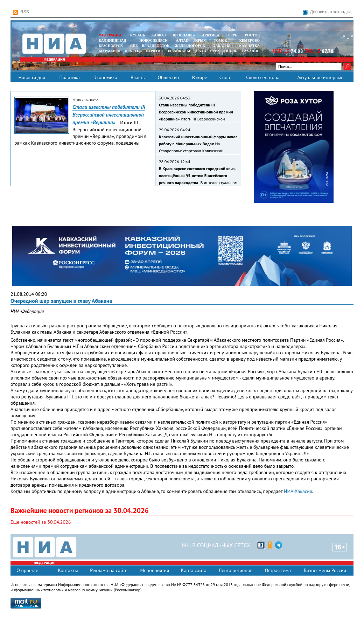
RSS (21, 12)
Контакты (68, 570)
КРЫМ (201, 40)
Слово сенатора (263, 77)
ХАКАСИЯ (221, 46)
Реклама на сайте (109, 570)
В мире (200, 77)
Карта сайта (194, 570)
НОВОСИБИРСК (153, 40)
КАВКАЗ (159, 35)
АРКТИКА (211, 35)
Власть (138, 77)
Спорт (226, 77)
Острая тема (278, 570)
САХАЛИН (251, 51)
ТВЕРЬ (232, 35)
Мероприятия (155, 570)
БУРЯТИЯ (154, 51)
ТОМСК (221, 40)
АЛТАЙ (182, 40)
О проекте (27, 570)
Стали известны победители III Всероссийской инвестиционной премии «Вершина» (109, 115)
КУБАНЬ (138, 35)
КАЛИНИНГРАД (112, 40)
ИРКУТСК (133, 51)
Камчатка (249, 46)
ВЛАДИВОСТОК (156, 46)
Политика (69, 77)
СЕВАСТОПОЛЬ (223, 51)
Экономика (105, 77)
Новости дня (31, 77)
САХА (201, 51)
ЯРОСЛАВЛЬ (184, 35)
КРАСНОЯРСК (111, 46)
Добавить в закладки (327, 12)
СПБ (134, 46)
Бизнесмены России (325, 570)
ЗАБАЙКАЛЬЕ (180, 51)
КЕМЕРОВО (250, 40)
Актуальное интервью (320, 77)
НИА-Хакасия (298, 491)
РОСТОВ (252, 35)
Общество (168, 77)
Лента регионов (236, 570)
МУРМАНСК (110, 51)
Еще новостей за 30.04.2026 (41, 522)
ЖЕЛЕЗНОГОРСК (190, 46)
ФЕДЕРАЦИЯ (110, 35)
